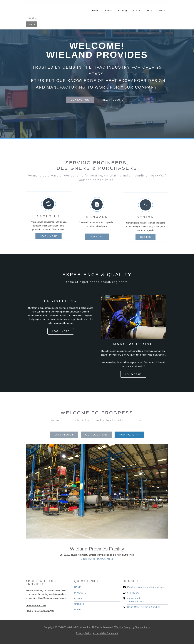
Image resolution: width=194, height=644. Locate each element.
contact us (80, 100)
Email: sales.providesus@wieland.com (145, 587)
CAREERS (79, 604)
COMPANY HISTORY (36, 606)
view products (112, 100)
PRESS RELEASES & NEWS (40, 611)
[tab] (64, 435)
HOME (77, 587)
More (149, 11)
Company (123, 11)
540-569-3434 (134, 593)
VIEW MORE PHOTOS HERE (97, 559)
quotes (145, 244)
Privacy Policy (84, 633)
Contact (162, 11)
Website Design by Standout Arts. (132, 627)
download (97, 242)
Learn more (61, 331)
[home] (40, 7)
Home (95, 11)
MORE (77, 610)
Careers (137, 11)
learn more (49, 239)
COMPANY (80, 598)
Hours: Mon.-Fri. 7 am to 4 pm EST (144, 607)
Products (108, 11)
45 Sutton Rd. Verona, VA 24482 (136, 600)
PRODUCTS (80, 593)
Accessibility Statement (106, 633)
